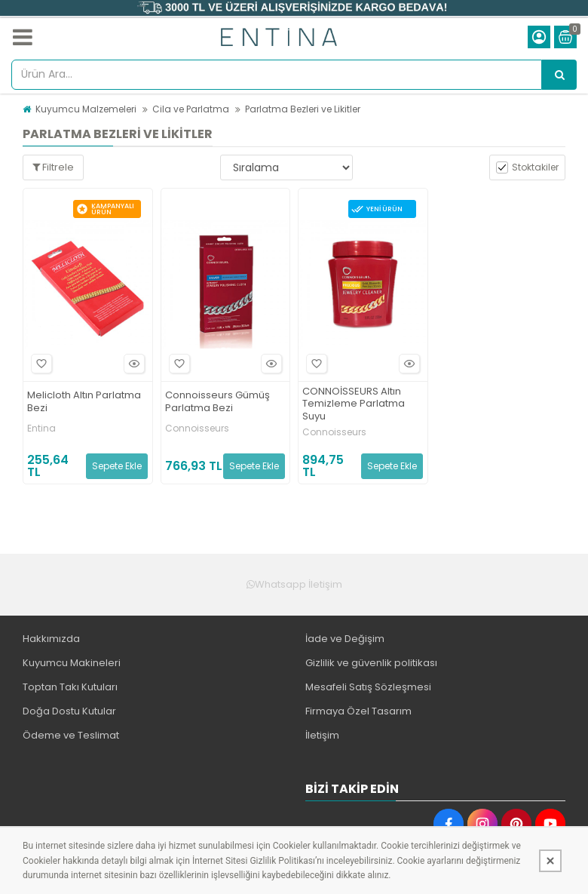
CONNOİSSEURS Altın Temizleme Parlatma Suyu (354, 405)
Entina (41, 429)
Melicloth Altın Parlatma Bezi (84, 402)
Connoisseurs (197, 429)
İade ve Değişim (345, 639)
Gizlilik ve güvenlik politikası (371, 663)
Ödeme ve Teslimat (71, 735)
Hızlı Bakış (132, 363)
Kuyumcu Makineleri (72, 663)
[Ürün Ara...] (559, 75)
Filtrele (53, 167)
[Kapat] (550, 861)
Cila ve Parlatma (191, 109)
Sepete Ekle (117, 466)
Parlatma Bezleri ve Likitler (303, 109)
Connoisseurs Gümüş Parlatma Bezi (217, 402)
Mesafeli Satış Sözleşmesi (368, 687)
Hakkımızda (51, 639)
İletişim (322, 735)
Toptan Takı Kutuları (70, 687)
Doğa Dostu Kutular (69, 711)
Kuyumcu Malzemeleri (86, 109)
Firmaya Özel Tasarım (358, 711)
